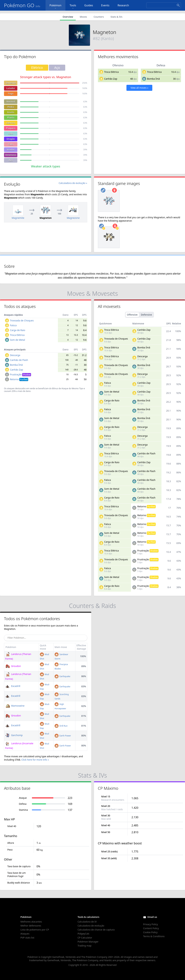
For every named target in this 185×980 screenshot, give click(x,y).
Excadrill (13, 686)
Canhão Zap (111, 79)
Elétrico (11, 123)
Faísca (13, 325)
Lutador (11, 88)
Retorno (19, 379)
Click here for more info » (35, 760)
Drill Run (61, 726)
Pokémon (55, 7)
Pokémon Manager (88, 942)
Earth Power (63, 736)
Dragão (11, 139)
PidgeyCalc (83, 934)
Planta (11, 118)
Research (123, 5)
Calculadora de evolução (91, 926)
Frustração (21, 374)
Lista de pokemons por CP (35, 930)
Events (105, 5)
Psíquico (11, 128)
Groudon (13, 666)
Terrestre (11, 83)
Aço (11, 160)
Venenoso (11, 155)
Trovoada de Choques (22, 320)
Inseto (11, 112)
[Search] (164, 5)
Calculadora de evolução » (73, 183)
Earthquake (62, 676)
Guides (89, 5)
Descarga (15, 355)
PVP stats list (27, 938)
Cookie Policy (150, 932)
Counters (99, 17)
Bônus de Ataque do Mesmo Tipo (68, 388)
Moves (83, 17)
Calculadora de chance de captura (96, 930)
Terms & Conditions (154, 936)
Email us (152, 917)
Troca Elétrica (111, 72)
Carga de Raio (18, 330)
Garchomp (14, 735)
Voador (11, 150)
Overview (68, 17)
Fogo (11, 94)
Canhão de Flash (19, 360)
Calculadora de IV (87, 922)
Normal (11, 102)
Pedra (11, 107)
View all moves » (139, 88)
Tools (73, 7)
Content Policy (151, 928)
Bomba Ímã (153, 79)
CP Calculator (85, 938)
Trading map (84, 946)
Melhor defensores (31, 926)
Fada (11, 144)
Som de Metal (18, 340)
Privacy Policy (150, 924)
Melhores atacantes (31, 922)
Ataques (25, 934)
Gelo (11, 134)
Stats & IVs (116, 17)
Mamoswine (15, 706)
